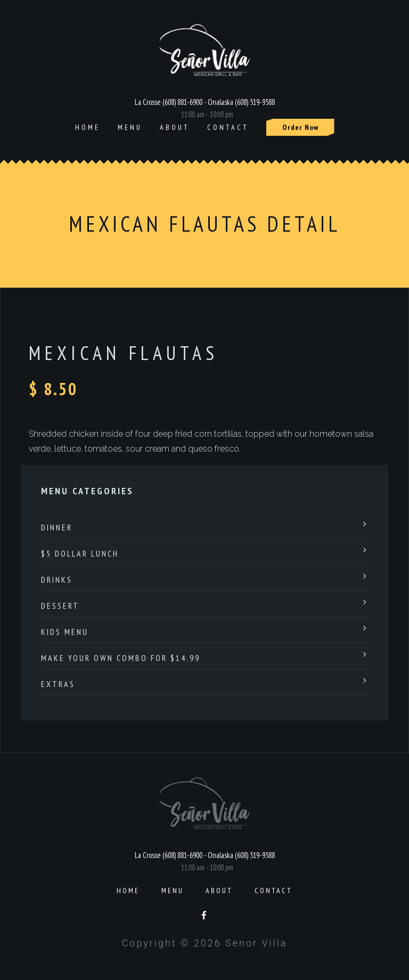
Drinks (57, 579)
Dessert (60, 606)
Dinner (57, 527)
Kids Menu (65, 632)
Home (88, 127)
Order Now (300, 127)
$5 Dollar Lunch (80, 553)
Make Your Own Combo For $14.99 (121, 658)
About (175, 127)
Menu (130, 127)
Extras (58, 684)
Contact (228, 127)
